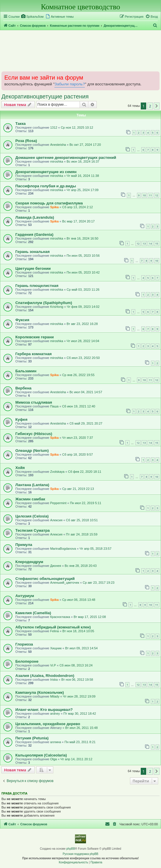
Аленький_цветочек (65, 583)
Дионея (56, 566)
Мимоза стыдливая (34, 402)
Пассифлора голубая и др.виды (46, 186)
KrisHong (57, 307)
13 (144, 243)
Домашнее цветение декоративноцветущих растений (66, 158)
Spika (54, 207)
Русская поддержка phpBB (80, 854)
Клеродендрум (29, 562)
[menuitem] (32, 17)
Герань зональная (32, 252)
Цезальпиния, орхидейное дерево (48, 724)
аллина (55, 742)
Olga (53, 759)
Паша (54, 406)
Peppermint (58, 503)
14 (150, 243)
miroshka (57, 161)
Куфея (21, 419)
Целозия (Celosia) (32, 516)
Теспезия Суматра (33, 530)
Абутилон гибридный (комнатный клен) (53, 627)
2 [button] (150, 106)
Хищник (56, 648)
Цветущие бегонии (33, 268)
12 (157, 195)
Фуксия (22, 320)
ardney (55, 714)
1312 (54, 127)
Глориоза (24, 644)
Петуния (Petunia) (32, 738)
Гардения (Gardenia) (34, 234)
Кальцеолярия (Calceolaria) (41, 755)
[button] (157, 106)
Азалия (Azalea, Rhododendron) (45, 676)
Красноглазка (60, 617)
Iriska (54, 680)
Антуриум (25, 596)
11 (150, 195)
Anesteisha (58, 145)
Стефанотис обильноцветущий (45, 579)
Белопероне (27, 661)
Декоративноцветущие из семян (46, 172)
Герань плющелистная (37, 286)
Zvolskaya (57, 472)
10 (144, 195)
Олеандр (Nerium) (32, 451)
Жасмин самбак (30, 499)
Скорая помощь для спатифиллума (49, 203)
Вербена (23, 388)
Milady (55, 696)
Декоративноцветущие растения (45, 96)
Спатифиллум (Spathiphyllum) (44, 303)
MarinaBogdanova (63, 549)
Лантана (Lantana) (32, 485)
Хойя (20, 468)
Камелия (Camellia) (33, 613)
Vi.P (53, 665)
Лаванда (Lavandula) (35, 217)
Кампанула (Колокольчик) (40, 692)
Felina (54, 631)
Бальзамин (26, 371)
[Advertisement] (80, 51)
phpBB (71, 849)
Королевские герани (35, 337)
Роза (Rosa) (26, 141)
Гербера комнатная (34, 354)
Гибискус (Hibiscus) (34, 434)
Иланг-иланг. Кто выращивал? (44, 710)
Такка (21, 124)
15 (157, 243)
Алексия (56, 520)
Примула (24, 545)
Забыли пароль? (70, 84)
